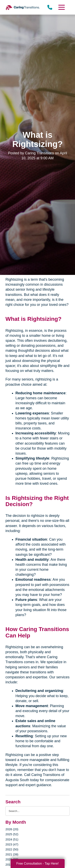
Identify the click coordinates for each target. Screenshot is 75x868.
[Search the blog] (37, 811)
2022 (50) (12, 849)
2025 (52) (12, 834)
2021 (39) (12, 854)
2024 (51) (12, 839)
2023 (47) (12, 844)
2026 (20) (12, 829)
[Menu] (61, 7)
